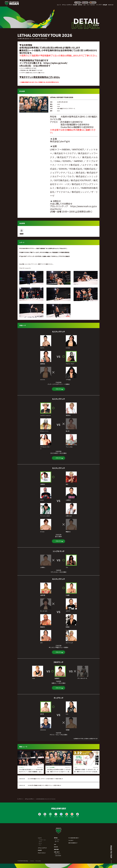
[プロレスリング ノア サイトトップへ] (12, 3)
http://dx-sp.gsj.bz (25, 268)
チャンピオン (57, 840)
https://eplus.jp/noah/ (55, 63)
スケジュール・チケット (29, 799)
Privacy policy (38, 861)
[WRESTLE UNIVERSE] (22, 231)
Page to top (111, 852)
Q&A (55, 844)
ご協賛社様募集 (58, 856)
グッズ (40, 845)
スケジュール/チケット (42, 848)
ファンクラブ (71, 840)
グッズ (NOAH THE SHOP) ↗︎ (74, 838)
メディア (40, 841)
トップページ (20, 799)
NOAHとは (56, 847)
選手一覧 (57, 841)
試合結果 (40, 850)
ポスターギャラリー (42, 853)
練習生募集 (56, 849)
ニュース (40, 838)
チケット (40, 843)
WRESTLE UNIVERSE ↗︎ (73, 843)
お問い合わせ (57, 852)
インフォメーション (42, 840)
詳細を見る (58, 389)
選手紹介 (56, 838)
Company (32, 861)
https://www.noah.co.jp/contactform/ (73, 208)
